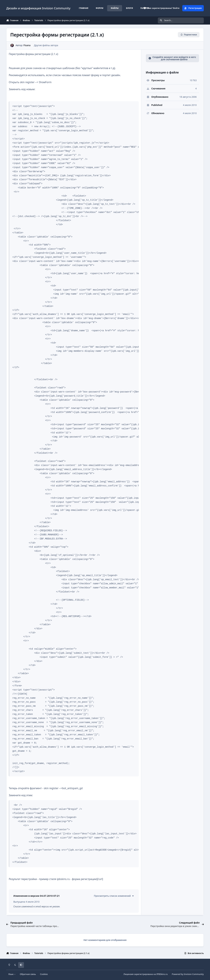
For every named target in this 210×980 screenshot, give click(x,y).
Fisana (27, 45)
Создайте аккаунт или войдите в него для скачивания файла (172, 58)
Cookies (44, 974)
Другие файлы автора (46, 45)
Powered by (188, 974)
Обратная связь (28, 974)
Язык (12, 974)
